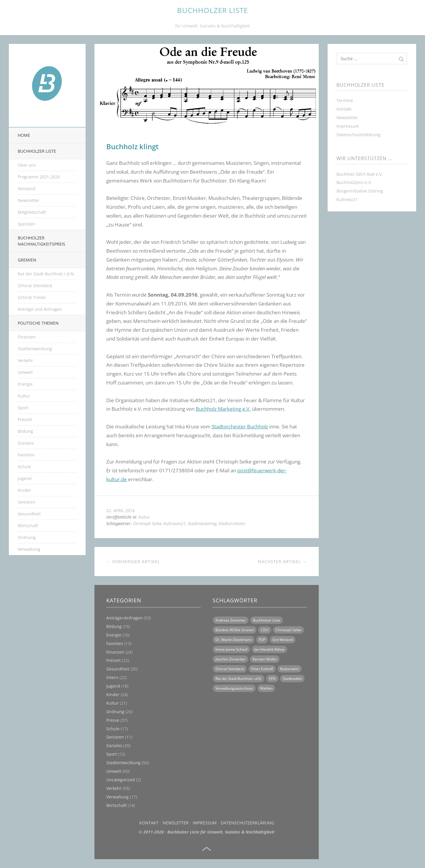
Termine (345, 100)
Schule (24, 467)
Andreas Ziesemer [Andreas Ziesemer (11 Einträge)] (231, 620)
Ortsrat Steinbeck (35, 286)
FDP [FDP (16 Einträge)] (262, 640)
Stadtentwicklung (35, 349)
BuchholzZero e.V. (354, 182)
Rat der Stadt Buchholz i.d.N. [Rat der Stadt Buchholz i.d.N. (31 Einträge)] (239, 679)
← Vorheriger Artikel (133, 562)
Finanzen (27, 337)
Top (207, 849)
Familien (26, 455)
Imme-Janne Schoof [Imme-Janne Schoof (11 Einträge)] (231, 649)
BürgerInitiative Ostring (360, 191)
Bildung (25, 431)
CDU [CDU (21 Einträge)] (265, 630)
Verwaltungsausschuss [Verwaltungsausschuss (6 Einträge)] (234, 688)
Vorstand (27, 189)
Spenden (27, 224)
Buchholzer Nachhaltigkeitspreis (41, 241)
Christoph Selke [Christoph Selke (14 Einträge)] (288, 630)
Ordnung (27, 537)
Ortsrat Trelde (32, 297)
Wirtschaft (28, 526)
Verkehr (25, 360)
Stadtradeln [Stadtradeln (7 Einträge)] (292, 679)
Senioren (27, 502)
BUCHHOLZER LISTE (212, 10)
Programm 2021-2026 (39, 177)
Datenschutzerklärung (247, 823)
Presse (113, 720)
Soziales (26, 443)
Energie (25, 384)
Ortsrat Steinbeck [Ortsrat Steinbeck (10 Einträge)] (230, 669)
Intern (112, 677)
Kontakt (149, 823)
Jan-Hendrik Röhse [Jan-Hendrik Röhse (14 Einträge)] (269, 649)
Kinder (24, 490)
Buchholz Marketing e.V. (223, 409)
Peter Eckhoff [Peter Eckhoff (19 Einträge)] (262, 669)
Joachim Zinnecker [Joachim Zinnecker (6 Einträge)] (231, 659)
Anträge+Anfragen (124, 618)
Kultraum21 (175, 523)
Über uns (27, 165)
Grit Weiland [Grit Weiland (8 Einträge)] (283, 640)
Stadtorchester (232, 523)
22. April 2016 (121, 511)
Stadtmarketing (202, 523)
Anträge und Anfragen (40, 309)
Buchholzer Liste (37, 151)
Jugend (25, 478)
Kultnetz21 (347, 199)
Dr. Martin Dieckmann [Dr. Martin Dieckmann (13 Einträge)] (234, 640)
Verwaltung (29, 549)
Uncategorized (121, 780)
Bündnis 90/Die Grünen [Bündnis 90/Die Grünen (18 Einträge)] (235, 630)
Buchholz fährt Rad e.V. (360, 174)
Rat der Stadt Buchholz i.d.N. (46, 274)
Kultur (24, 396)
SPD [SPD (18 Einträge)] (272, 679)
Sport (23, 408)
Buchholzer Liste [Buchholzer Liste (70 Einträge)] (267, 620)
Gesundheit (29, 514)
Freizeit (25, 419)
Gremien (27, 260)
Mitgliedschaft (32, 212)
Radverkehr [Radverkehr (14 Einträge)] (290, 669)
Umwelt (25, 372)
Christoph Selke (147, 523)
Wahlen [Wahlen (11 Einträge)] (266, 688)
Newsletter (28, 200)
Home (24, 135)
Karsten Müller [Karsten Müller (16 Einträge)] (265, 659)
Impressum (205, 823)
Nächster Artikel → (282, 562)
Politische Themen (38, 323)
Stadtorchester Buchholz (240, 426)
